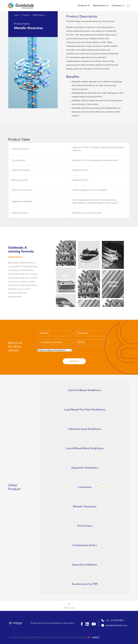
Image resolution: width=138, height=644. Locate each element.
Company (117, 6)
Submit (74, 361)
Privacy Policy (37, 623)
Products (83, 6)
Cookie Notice (68, 623)
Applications (100, 6)
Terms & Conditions (52, 623)
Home (17, 15)
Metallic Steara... (39, 15)
